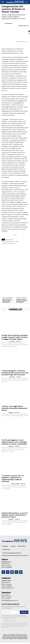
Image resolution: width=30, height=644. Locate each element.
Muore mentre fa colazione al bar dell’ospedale (7, 301)
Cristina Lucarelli (15, 484)
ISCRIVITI (24, 612)
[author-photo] (5, 341)
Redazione (9, 23)
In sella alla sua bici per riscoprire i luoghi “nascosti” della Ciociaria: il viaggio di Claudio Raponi (15, 337)
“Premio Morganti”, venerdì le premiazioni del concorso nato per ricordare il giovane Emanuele (15, 373)
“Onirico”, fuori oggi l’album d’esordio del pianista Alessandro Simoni (14, 408)
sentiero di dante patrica (9, 243)
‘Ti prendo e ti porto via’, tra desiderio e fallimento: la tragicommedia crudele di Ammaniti (13, 479)
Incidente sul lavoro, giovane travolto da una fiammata (22, 301)
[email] (11, 612)
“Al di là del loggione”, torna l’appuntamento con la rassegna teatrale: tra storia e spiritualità (14, 442)
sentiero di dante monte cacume (11, 242)
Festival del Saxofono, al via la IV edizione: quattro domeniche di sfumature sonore (15, 515)
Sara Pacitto (12, 341)
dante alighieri (10, 240)
